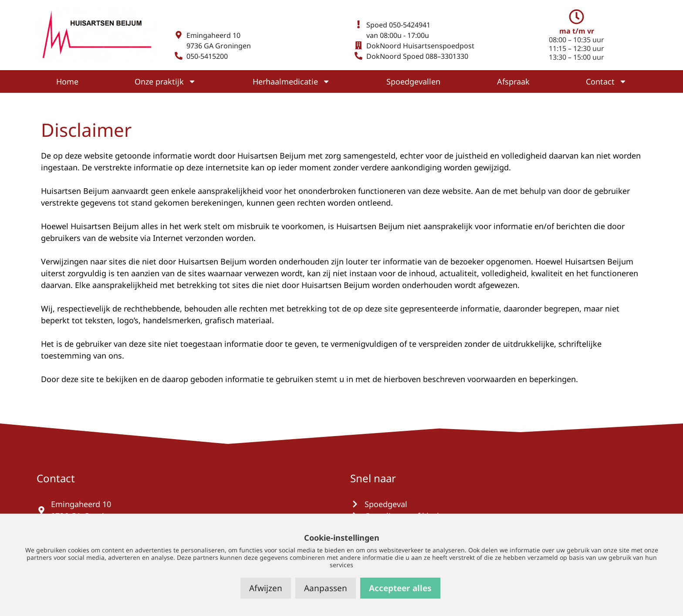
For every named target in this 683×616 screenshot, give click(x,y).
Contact (606, 81)
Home (67, 81)
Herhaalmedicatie (291, 81)
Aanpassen (326, 588)
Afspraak (513, 81)
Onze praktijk (165, 81)
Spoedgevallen (413, 81)
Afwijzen (266, 588)
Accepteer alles (400, 588)
